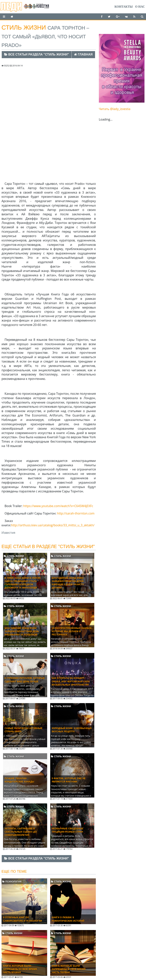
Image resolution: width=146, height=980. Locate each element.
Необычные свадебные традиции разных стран (67, 830)
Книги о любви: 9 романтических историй (68, 919)
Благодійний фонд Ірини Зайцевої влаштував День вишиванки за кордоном (22, 631)
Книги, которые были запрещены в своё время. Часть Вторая (20, 969)
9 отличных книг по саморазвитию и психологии (23, 919)
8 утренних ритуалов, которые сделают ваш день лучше (25, 680)
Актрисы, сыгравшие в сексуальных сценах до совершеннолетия (21, 832)
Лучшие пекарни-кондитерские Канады (19, 780)
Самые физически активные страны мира (23, 730)
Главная (83, 54)
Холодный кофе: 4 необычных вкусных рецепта (72, 730)
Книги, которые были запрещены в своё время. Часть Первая (69, 969)
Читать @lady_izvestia (115, 109)
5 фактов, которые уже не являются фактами (69, 780)
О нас (140, 7)
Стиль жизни (14, 556)
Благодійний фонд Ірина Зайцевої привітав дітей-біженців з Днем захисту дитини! (68, 583)
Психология (12, 882)
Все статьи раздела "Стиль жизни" (37, 54)
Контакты (124, 7)
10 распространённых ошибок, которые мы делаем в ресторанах (72, 631)
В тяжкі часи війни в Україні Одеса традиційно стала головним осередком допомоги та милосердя (23, 583)
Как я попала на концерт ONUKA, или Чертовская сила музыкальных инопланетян (71, 681)
